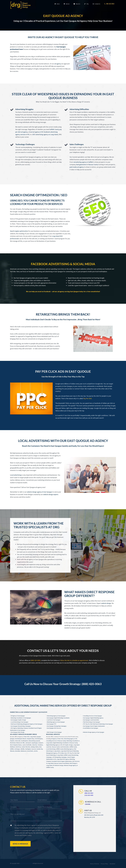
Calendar (88, 804)
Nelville (23, 749)
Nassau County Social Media (62, 763)
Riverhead (13, 743)
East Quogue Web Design (18, 732)
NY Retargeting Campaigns (60, 757)
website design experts (51, 494)
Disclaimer (113, 864)
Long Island (33, 737)
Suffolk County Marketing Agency (65, 749)
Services (67, 4)
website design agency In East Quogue (39, 492)
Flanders (12, 741)
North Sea (18, 747)
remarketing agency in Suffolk (83, 162)
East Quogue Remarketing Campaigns (21, 726)
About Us (77, 4)
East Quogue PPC (52, 724)
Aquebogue (35, 743)
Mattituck (13, 747)
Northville (29, 745)
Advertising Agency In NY (70, 739)
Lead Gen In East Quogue (54, 720)
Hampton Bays (31, 739)
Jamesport (28, 743)
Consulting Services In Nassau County (56, 741)
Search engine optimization (19, 231)
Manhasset (24, 751)
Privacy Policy (27, 835)
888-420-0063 (109, 4)
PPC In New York (62, 753)
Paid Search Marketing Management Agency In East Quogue (27, 724)
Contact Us (97, 4)
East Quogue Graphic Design (18, 720)
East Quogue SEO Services (54, 728)
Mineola (12, 751)
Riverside (18, 741)
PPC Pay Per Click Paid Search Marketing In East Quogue (98, 724)
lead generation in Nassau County (87, 164)
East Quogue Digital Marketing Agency (93, 718)
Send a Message (20, 844)
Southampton (25, 741)
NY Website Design (58, 765)
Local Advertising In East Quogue (20, 722)
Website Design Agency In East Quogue (94, 732)
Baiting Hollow (35, 747)
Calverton (35, 745)
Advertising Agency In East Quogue (56, 716)
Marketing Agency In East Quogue (56, 722)
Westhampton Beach (21, 739)
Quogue (39, 737)
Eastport (41, 743)
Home (57, 4)
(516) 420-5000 (89, 795)
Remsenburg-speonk (34, 741)
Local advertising (16, 475)
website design (106, 603)
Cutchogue (17, 749)
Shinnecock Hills (20, 743)
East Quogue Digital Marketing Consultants (58, 718)
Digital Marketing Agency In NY (54, 745)
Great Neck (30, 751)
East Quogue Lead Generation (91, 720)
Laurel (24, 745)
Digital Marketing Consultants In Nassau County (65, 743)
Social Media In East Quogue (91, 728)
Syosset (34, 749)
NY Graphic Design (68, 745)
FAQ (87, 4)
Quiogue (12, 739)
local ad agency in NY (36, 132)
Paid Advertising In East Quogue (92, 722)
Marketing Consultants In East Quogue (21, 718)
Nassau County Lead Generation (60, 747)
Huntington (28, 749)
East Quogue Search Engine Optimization (94, 726)
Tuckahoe (40, 745)
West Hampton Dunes (16, 745)
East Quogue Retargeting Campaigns (57, 726)
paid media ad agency (77, 167)
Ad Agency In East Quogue (18, 716)
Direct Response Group (26, 863)
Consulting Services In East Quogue (92, 716)
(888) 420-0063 (36, 660)
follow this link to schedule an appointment (74, 660)
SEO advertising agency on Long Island (45, 134)
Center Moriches (26, 747)
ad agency (58, 64)
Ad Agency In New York (57, 739)
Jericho (36, 751)
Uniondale (17, 751)
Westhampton (39, 739)
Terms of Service (95, 864)
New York (27, 737)
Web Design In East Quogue (54, 732)
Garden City (40, 749)
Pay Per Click (87, 398)
